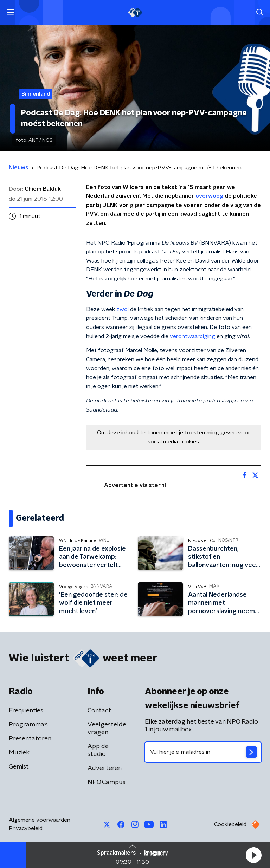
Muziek (19, 753)
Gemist (19, 767)
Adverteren (105, 768)
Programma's (28, 725)
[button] (253, 855)
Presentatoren (30, 739)
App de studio (98, 750)
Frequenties (26, 711)
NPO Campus (107, 782)
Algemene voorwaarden (40, 820)
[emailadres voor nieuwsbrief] (203, 752)
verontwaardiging (192, 336)
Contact (99, 711)
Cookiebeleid (230, 824)
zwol (123, 309)
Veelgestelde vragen (107, 728)
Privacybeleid (26, 828)
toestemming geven (211, 433)
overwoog (209, 196)
